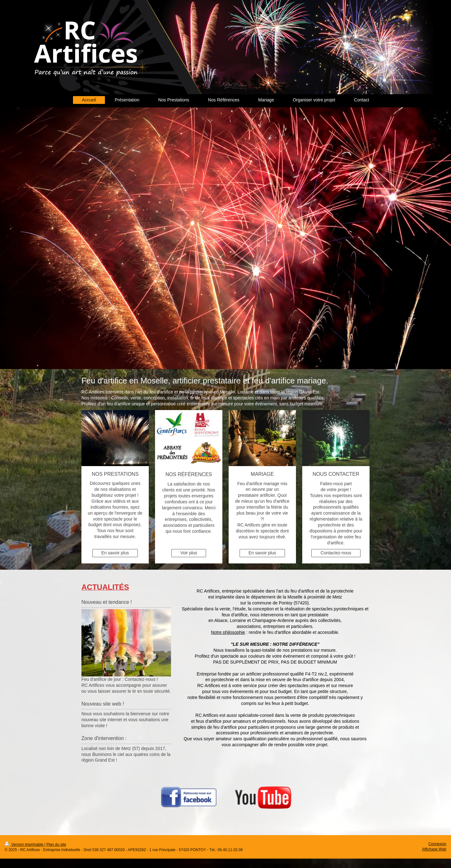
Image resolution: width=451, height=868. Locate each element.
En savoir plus (115, 553)
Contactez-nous (336, 553)
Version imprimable (25, 845)
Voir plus (189, 553)
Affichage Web (434, 849)
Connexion (437, 844)
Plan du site (56, 845)
